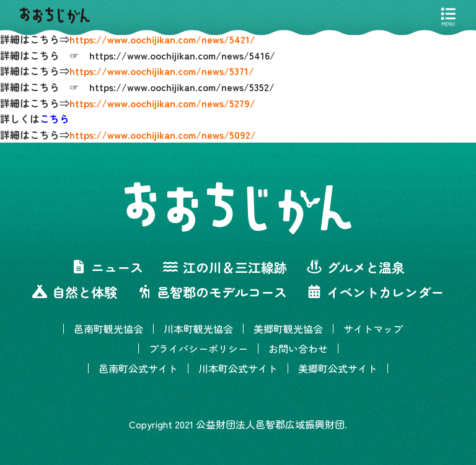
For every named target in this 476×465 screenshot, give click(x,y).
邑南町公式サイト (138, 368)
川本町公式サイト (238, 368)
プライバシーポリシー (198, 348)
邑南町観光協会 (108, 329)
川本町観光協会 (198, 329)
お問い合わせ (298, 348)
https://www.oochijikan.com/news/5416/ (182, 55)
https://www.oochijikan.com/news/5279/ (162, 103)
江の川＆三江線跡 (225, 267)
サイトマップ (373, 329)
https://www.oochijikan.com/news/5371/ (162, 71)
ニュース (107, 267)
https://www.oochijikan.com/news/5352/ (182, 87)
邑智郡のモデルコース (212, 292)
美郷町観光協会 (288, 329)
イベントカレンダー (375, 292)
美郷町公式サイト (338, 368)
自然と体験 (75, 292)
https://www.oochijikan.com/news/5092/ (163, 135)
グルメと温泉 (356, 267)
